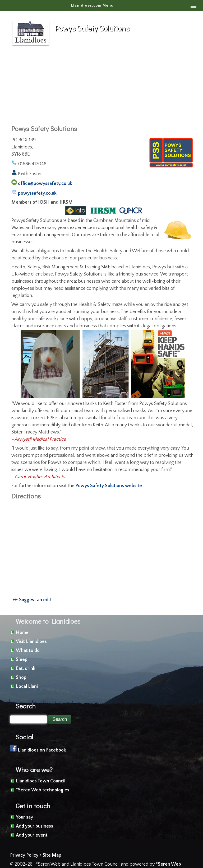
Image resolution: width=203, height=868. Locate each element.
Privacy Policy (24, 855)
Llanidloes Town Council (41, 781)
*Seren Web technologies (43, 790)
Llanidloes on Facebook (42, 750)
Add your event (32, 835)
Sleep (22, 660)
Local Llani (27, 687)
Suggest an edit (35, 600)
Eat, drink (26, 669)
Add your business (34, 826)
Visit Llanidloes (31, 642)
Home (22, 633)
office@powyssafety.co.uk (45, 184)
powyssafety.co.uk (37, 193)
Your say (24, 817)
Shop (21, 678)
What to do (28, 651)
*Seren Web (168, 864)
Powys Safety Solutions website (109, 486)
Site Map (52, 855)
